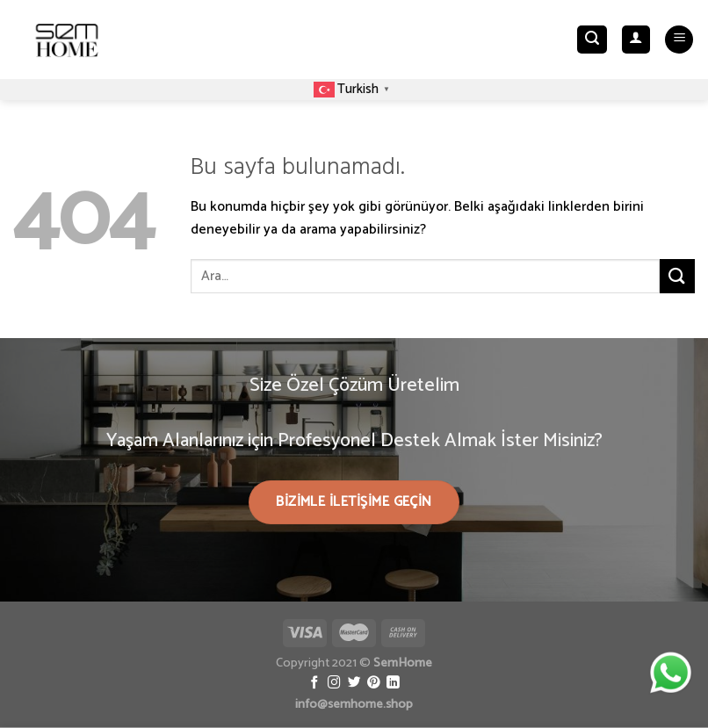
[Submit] (677, 276)
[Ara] (592, 40)
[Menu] (679, 40)
